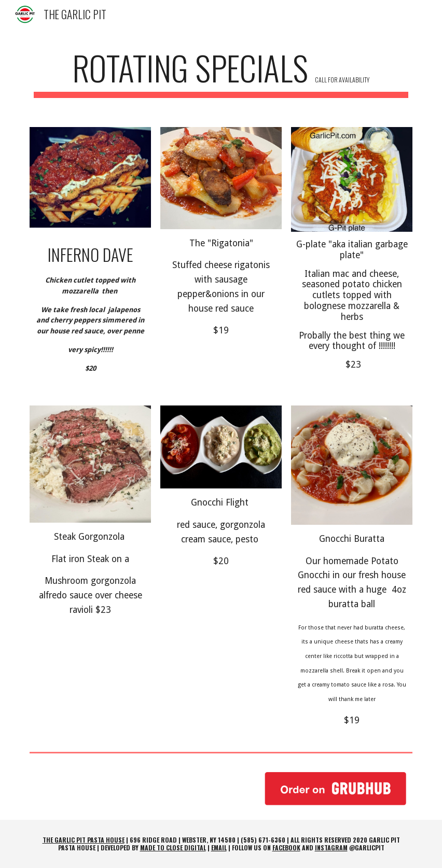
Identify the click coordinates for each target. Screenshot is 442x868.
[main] (221, 73)
